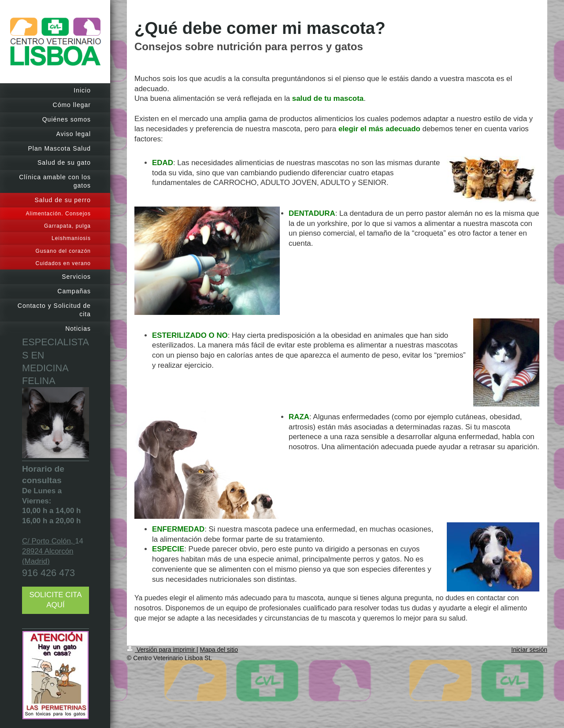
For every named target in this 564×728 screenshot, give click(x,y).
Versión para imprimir (162, 650)
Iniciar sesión (529, 650)
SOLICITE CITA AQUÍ (56, 600)
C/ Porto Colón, (48, 541)
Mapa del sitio (219, 650)
